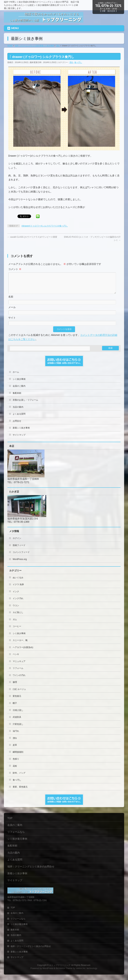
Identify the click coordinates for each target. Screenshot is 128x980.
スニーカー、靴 (20, 645)
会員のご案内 (19, 390)
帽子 (15, 707)
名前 (11, 301)
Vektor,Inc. (81, 969)
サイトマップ (19, 439)
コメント (15, 269)
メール (12, 311)
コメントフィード (21, 556)
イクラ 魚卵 (18, 589)
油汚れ (16, 735)
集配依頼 (17, 397)
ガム (15, 624)
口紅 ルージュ (19, 693)
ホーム (16, 376)
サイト (12, 322)
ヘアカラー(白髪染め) (23, 652)
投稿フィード (19, 550)
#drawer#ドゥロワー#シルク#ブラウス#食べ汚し (45, 226)
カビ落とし (18, 617)
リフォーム (18, 672)
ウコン (16, 610)
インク (16, 596)
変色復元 (17, 700)
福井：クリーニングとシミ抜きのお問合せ (31, 867)
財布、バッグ (19, 777)
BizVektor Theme (64, 969)
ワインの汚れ (19, 679)
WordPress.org (20, 563)
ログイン (17, 542)
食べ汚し (78, 62)
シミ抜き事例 (19, 383)
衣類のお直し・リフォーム (25, 404)
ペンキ (16, 658)
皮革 (15, 749)
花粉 (15, 770)
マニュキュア (19, 666)
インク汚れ (18, 603)
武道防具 (17, 721)
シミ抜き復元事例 (17, 839)
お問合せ (17, 425)
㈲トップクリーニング (60, 965)
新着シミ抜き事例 (21, 432)
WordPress (48, 969)
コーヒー (17, 631)
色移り (16, 763)
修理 (15, 686)
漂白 (71, 62)
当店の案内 (18, 411)
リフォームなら (16, 832)
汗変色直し (18, 728)
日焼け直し (18, 714)
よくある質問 (19, 418)
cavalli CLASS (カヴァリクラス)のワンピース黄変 (32, 237)
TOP (10, 818)
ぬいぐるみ (18, 582)
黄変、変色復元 (20, 791)
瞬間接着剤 (18, 756)
